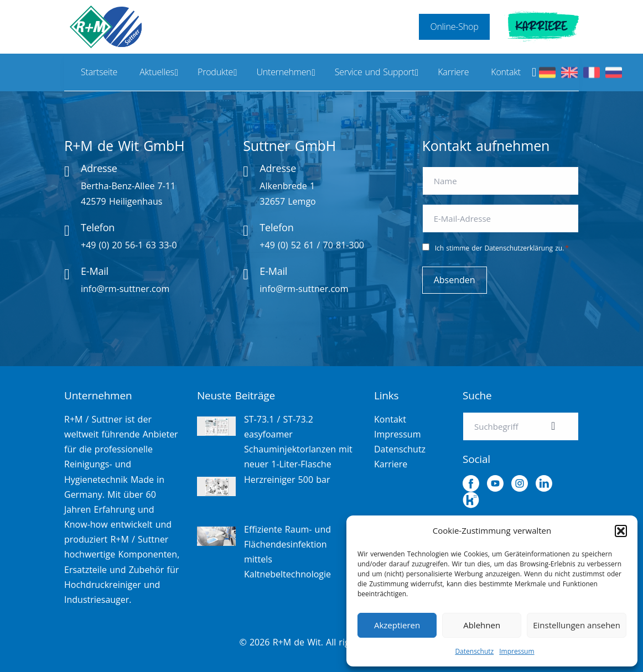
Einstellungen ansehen (577, 625)
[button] (621, 531)
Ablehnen (482, 625)
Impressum (517, 651)
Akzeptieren (397, 625)
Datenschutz (474, 651)
